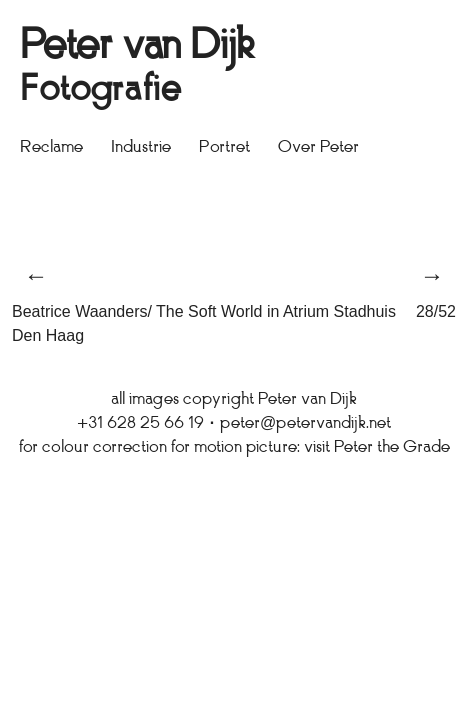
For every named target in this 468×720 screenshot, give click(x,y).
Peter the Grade (392, 448)
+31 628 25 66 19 (140, 424)
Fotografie (100, 91)
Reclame (51, 148)
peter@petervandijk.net (305, 424)
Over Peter (318, 148)
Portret (224, 148)
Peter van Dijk (137, 48)
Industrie (141, 148)
